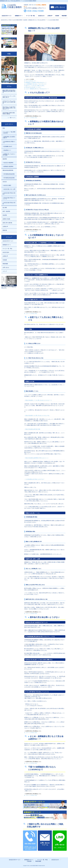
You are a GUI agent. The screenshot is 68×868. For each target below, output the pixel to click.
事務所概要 (64, 16)
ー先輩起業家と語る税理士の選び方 (9, 137)
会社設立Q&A (6, 252)
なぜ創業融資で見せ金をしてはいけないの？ (36, 84)
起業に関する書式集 (7, 223)
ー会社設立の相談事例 (8, 163)
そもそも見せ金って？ (31, 81)
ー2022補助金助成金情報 (9, 174)
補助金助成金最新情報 (8, 170)
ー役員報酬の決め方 (7, 146)
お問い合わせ (60, 7)
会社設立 (5, 182)
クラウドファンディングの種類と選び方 (9, 97)
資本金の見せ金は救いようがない (33, 87)
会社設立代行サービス (7, 16)
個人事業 (5, 208)
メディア (5, 271)
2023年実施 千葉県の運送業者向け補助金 (9, 113)
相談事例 (5, 159)
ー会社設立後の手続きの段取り (9, 193)
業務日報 (5, 230)
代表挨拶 (57, 16)
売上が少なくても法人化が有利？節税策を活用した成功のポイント (9, 108)
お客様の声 (50, 16)
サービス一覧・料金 (30, 16)
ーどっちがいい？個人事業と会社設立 (9, 132)
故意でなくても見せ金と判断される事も (35, 86)
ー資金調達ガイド (7, 150)
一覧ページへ (12, 118)
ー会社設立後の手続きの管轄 (9, 203)
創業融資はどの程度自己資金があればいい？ (36, 82)
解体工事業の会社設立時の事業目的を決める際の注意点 (9, 91)
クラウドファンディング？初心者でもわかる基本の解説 (9, 102)
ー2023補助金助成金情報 (9, 178)
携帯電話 (35, 8)
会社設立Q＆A (41, 16)
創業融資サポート (19, 16)
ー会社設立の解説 (7, 185)
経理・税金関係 (6, 211)
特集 (4, 128)
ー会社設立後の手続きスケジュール (9, 198)
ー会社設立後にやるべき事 (9, 189)
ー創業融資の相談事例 (8, 166)
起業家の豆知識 (6, 219)
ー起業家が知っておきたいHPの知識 (9, 155)
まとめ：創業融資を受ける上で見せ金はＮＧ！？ (37, 89)
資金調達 (5, 215)
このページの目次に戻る (31, 118)
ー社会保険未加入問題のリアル (9, 142)
